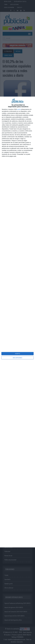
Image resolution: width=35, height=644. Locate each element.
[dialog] (17, 322)
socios (19, 109)
